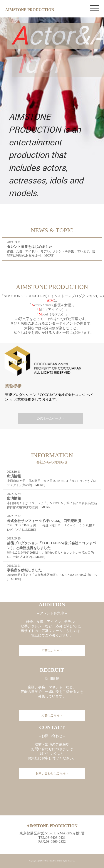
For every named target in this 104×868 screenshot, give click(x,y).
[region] (52, 111)
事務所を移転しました (24, 570)
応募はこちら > (52, 715)
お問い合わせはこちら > (52, 773)
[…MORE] (47, 256)
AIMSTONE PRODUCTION (30, 10)
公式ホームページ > (50, 419)
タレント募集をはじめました (30, 247)
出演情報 (14, 476)
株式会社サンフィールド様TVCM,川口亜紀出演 (44, 521)
